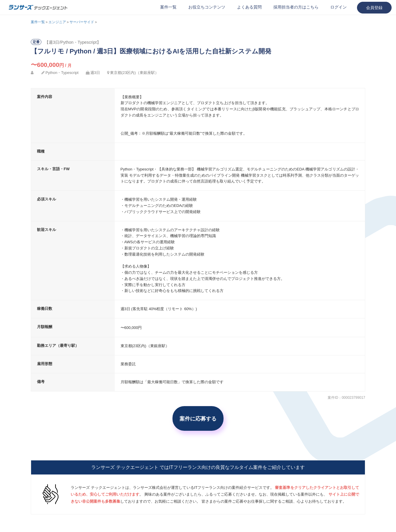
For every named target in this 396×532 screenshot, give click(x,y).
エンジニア (57, 22)
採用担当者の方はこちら (296, 7)
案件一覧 (168, 7)
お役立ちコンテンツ (207, 7)
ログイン (339, 7)
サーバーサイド (82, 22)
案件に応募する (198, 418)
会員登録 (374, 8)
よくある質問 (249, 7)
